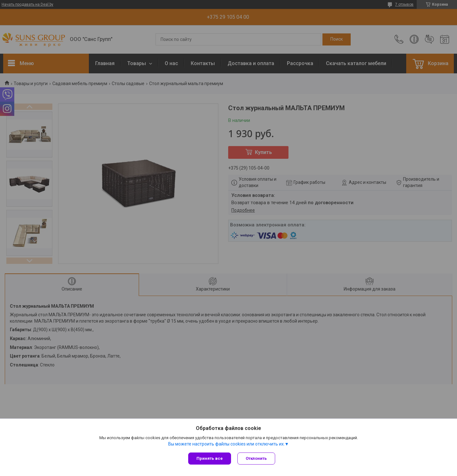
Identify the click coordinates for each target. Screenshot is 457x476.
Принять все (210, 458)
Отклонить (256, 458)
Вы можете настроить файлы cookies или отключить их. (226, 444)
